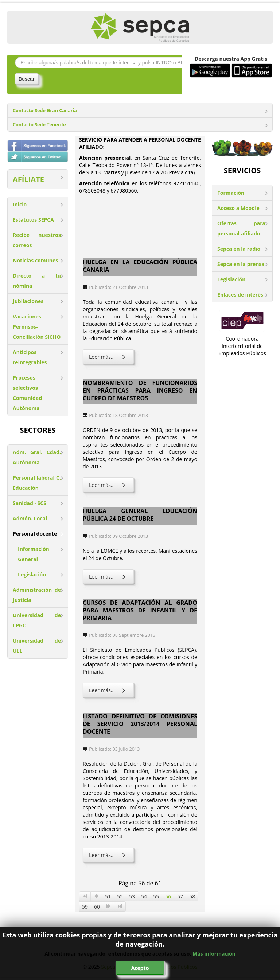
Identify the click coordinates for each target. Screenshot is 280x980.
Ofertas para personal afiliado (241, 228)
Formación (231, 193)
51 (108, 896)
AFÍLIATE (28, 179)
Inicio (20, 204)
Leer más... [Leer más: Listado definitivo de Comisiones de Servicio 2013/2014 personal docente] (108, 855)
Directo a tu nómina (37, 281)
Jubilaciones (28, 301)
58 (192, 896)
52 (120, 896)
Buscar (27, 79)
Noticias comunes (35, 260)
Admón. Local (30, 518)
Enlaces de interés (240, 295)
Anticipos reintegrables (30, 357)
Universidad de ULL (37, 646)
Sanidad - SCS (30, 503)
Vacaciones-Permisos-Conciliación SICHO (37, 327)
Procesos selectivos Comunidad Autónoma (27, 393)
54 (144, 896)
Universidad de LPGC (37, 620)
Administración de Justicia (37, 595)
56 (168, 896)
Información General (34, 554)
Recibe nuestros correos (37, 240)
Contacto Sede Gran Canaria (45, 110)
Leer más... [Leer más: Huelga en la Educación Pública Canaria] (108, 357)
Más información (214, 954)
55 (156, 896)
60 (97, 907)
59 (85, 907)
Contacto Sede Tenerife (39, 125)
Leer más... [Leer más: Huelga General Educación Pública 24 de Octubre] (108, 577)
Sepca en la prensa (241, 264)
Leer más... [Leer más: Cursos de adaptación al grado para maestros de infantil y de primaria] (108, 690)
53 (132, 896)
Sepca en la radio (239, 249)
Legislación (32, 574)
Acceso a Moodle (238, 208)
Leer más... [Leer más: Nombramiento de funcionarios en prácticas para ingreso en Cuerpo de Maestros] (108, 485)
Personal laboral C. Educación (37, 483)
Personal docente (35, 534)
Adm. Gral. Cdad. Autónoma (37, 457)
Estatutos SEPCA (33, 220)
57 (180, 896)
